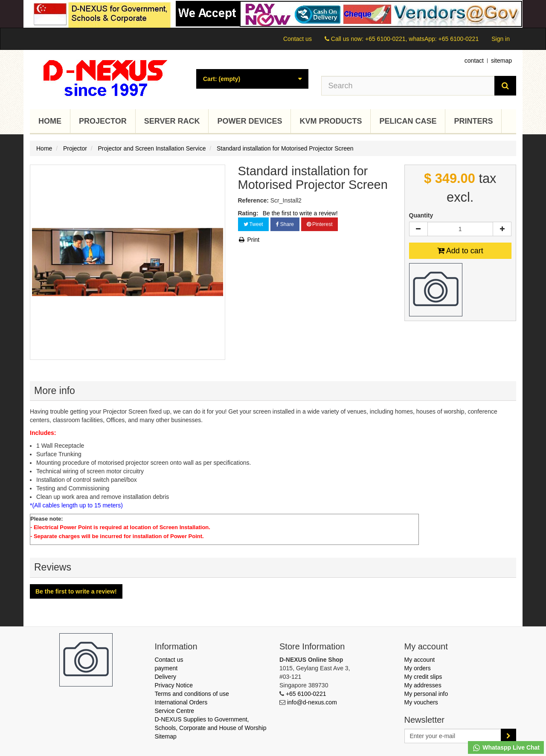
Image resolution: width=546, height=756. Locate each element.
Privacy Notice (174, 685)
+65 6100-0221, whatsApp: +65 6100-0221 (422, 39)
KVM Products (331, 121)
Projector (103, 121)
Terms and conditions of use (192, 694)
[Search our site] (408, 86)
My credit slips (423, 677)
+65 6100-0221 (306, 694)
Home (50, 121)
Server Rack (172, 121)
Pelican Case (408, 121)
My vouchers (421, 702)
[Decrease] (418, 229)
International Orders (181, 702)
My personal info (426, 694)
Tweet (253, 224)
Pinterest (320, 224)
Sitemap (166, 736)
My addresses (423, 685)
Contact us (298, 39)
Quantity (421, 215)
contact (474, 61)
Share (285, 224)
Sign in (501, 39)
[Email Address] (453, 736)
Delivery (166, 677)
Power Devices (250, 121)
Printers (473, 121)
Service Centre (175, 711)
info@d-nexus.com (312, 702)
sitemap (501, 61)
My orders (418, 668)
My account (420, 660)
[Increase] (502, 229)
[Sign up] (508, 736)
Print (249, 240)
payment (166, 668)
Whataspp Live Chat (506, 748)
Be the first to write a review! (300, 213)
